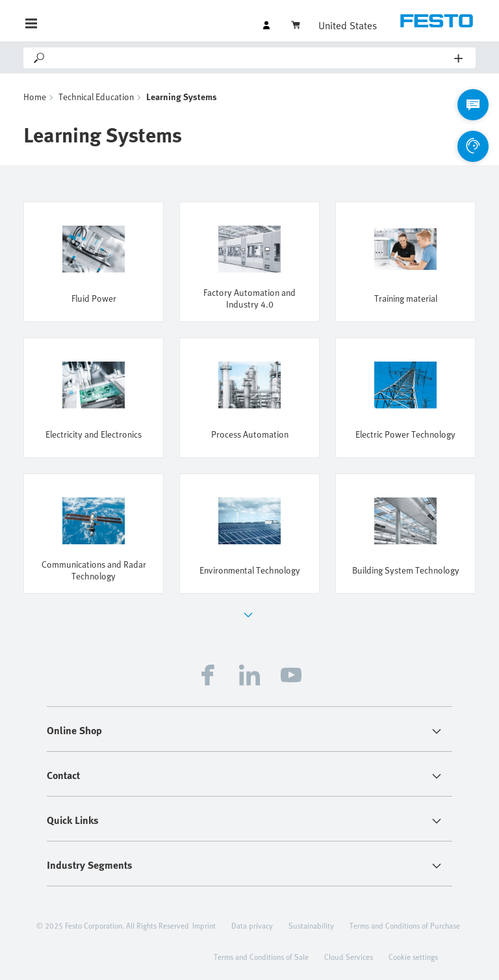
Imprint (204, 925)
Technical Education (96, 97)
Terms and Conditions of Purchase (405, 925)
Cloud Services (349, 957)
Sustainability (311, 925)
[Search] (250, 58)
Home (35, 97)
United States (348, 25)
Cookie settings (413, 957)
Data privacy (252, 925)
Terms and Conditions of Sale (261, 957)
